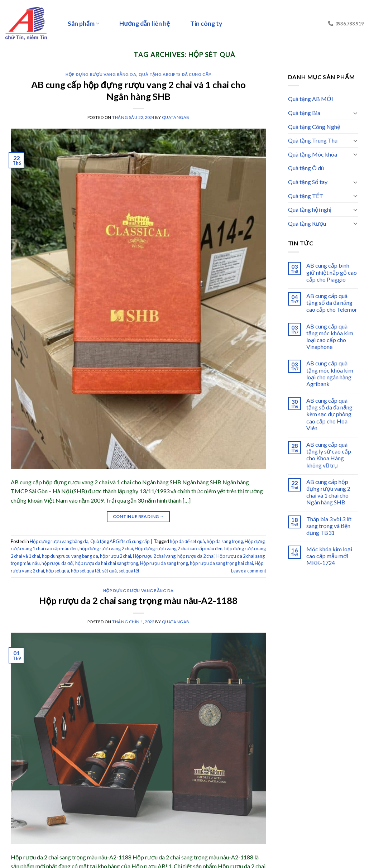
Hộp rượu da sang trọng (164, 563)
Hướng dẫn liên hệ (145, 23)
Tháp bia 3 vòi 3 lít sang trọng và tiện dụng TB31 (329, 526)
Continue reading (139, 516)
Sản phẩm (83, 23)
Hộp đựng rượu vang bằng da (101, 74)
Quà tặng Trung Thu (313, 140)
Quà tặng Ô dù (306, 168)
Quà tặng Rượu (307, 223)
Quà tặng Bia (304, 113)
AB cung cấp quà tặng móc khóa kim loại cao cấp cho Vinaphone (330, 337)
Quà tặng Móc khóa (313, 154)
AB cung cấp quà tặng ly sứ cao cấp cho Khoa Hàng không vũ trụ (329, 455)
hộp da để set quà (187, 541)
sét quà (109, 571)
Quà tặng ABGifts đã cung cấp (175, 74)
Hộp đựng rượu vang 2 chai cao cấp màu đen (179, 548)
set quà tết (129, 571)
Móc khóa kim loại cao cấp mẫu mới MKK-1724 (329, 556)
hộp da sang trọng (225, 541)
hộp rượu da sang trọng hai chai (221, 563)
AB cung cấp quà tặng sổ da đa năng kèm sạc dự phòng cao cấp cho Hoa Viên (329, 414)
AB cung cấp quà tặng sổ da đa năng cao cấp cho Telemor (332, 303)
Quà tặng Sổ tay (308, 182)
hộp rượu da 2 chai (196, 556)
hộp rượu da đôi (57, 563)
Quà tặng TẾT (306, 196)
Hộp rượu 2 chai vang (154, 556)
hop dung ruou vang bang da (70, 556)
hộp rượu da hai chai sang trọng (107, 563)
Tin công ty (206, 23)
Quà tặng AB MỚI (311, 99)
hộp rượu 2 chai (116, 556)
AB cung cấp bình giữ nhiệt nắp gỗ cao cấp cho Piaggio (332, 272)
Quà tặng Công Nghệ (314, 127)
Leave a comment (249, 571)
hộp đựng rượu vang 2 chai (106, 548)
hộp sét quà (57, 571)
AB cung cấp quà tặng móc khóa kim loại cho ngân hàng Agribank (330, 373)
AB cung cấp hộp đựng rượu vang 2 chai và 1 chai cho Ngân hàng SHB (328, 492)
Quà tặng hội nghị (310, 209)
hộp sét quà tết (86, 571)
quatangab (176, 117)
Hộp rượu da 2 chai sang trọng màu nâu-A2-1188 (138, 600)
